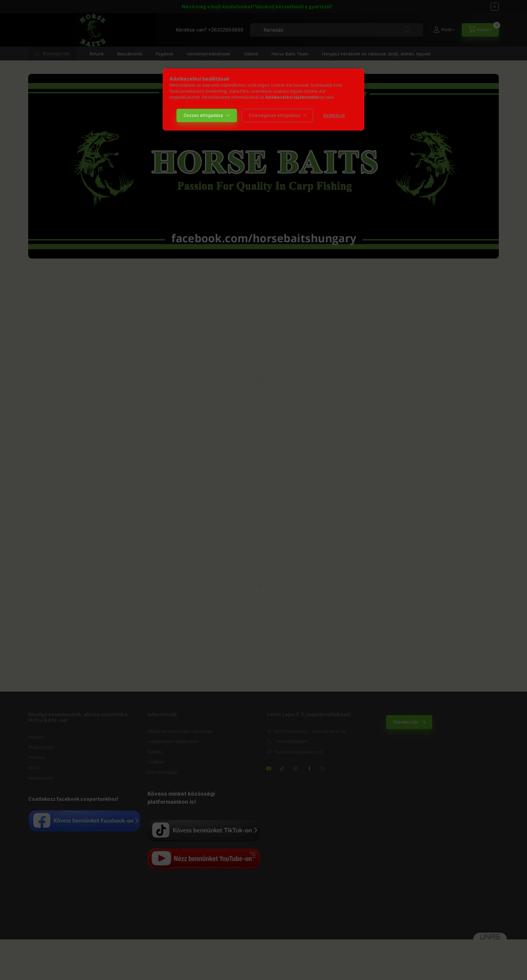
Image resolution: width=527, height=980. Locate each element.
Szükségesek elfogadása (274, 115)
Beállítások (334, 115)
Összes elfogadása (203, 115)
